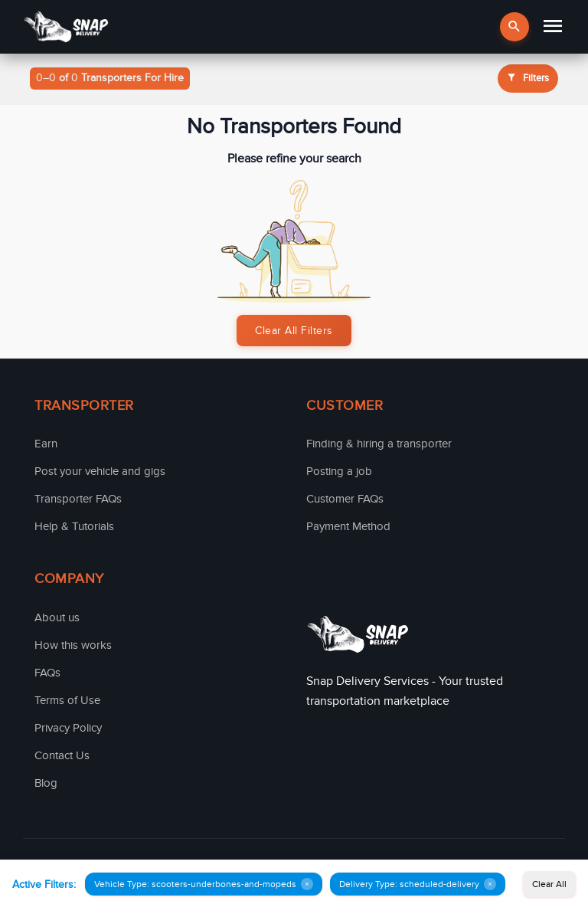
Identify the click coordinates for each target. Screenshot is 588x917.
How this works (73, 645)
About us (57, 617)
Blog (46, 783)
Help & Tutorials (74, 526)
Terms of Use (67, 700)
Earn (46, 444)
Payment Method (348, 526)
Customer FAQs (345, 499)
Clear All (549, 884)
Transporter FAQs (78, 499)
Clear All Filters (294, 331)
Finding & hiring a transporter (379, 444)
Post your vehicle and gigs (100, 471)
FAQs (47, 673)
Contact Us (62, 755)
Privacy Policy (68, 728)
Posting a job (339, 471)
